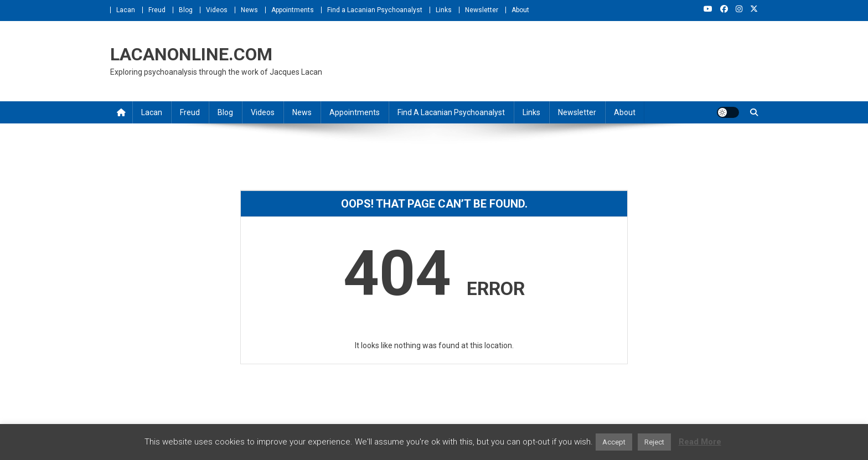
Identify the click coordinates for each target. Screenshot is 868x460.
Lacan (126, 10)
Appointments (293, 10)
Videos (217, 10)
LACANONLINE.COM (191, 54)
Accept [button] (614, 442)
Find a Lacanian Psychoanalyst (375, 10)
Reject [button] (654, 442)
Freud (157, 10)
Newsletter (482, 10)
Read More (700, 442)
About (520, 10)
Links (444, 10)
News (249, 10)
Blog (186, 10)
